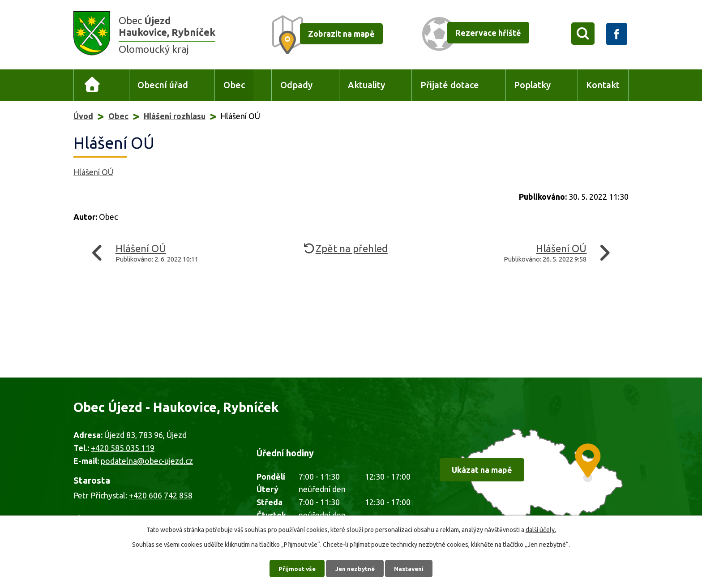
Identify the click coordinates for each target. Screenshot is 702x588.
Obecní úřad (163, 85)
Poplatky (532, 85)
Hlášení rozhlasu (175, 116)
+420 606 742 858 (161, 495)
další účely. (541, 529)
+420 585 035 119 (123, 448)
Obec (234, 85)
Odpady (296, 85)
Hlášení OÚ (93, 172)
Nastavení (411, 568)
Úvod (92, 85)
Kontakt (603, 85)
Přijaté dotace (450, 85)
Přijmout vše (295, 568)
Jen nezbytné (355, 568)
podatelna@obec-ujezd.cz (147, 461)
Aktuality (366, 85)
